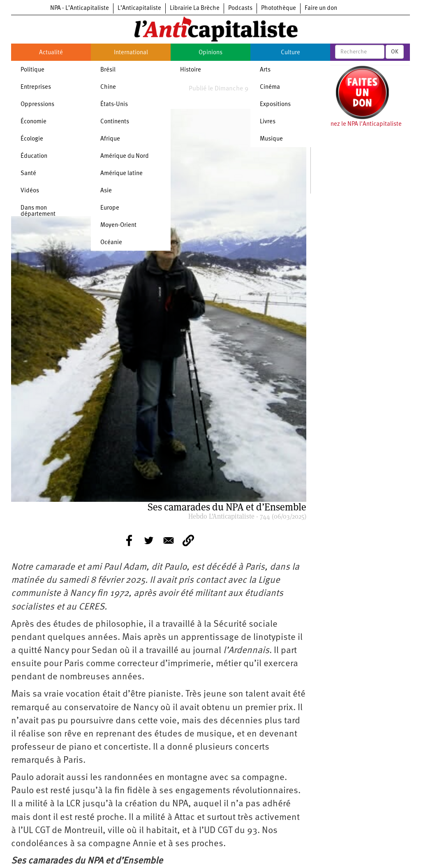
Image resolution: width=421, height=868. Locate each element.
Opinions (210, 53)
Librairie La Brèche (195, 8)
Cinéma (270, 87)
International (131, 53)
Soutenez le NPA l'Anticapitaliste (358, 124)
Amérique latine (121, 174)
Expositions (275, 105)
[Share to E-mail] (169, 540)
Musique (271, 139)
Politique (32, 70)
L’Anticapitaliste (139, 8)
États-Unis (114, 105)
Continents (115, 122)
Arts (265, 70)
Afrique (110, 139)
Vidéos (30, 191)
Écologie (32, 139)
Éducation (34, 156)
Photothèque (279, 8)
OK (395, 52)
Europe (110, 208)
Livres (268, 122)
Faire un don (321, 8)
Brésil (108, 70)
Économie (34, 122)
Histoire (191, 70)
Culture (290, 53)
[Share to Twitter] (149, 540)
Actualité (51, 53)
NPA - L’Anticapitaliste (80, 8)
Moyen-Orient (118, 225)
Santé (28, 174)
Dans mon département (38, 211)
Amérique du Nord (125, 156)
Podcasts (240, 8)
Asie (106, 191)
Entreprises (36, 87)
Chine (108, 87)
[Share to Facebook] (129, 540)
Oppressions (37, 105)
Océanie (111, 243)
